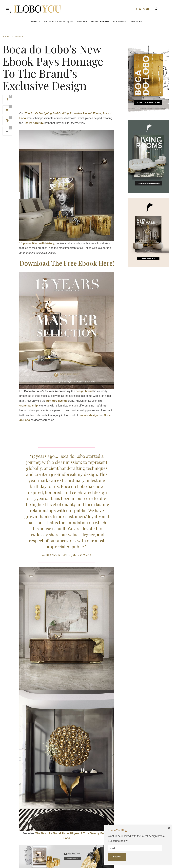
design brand (84, 391)
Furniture (120, 21)
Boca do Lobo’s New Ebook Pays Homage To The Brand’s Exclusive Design (53, 67)
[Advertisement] (81, 102)
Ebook (97, 113)
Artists (36, 21)
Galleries (136, 21)
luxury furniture (34, 123)
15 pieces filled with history (37, 243)
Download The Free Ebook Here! (67, 263)
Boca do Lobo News (13, 36)
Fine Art (82, 21)
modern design (88, 415)
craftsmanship (28, 406)
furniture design (56, 401)
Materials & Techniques (59, 21)
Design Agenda (100, 21)
